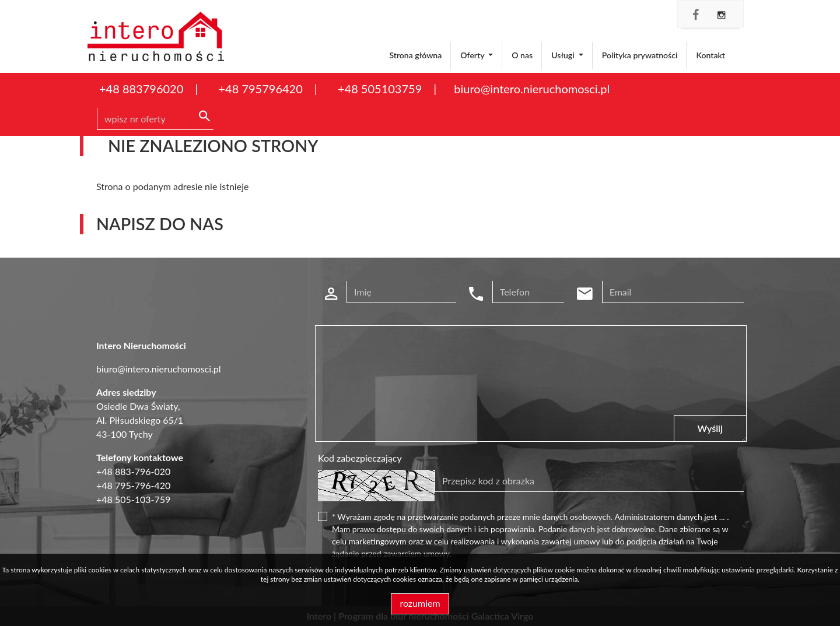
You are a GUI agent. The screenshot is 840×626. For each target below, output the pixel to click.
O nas (522, 55)
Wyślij (710, 428)
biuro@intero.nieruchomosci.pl (532, 89)
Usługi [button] (564, 55)
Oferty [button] (473, 55)
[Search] (155, 119)
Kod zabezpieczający (360, 458)
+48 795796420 (260, 89)
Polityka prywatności (640, 55)
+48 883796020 (141, 89)
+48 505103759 (380, 89)
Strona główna (415, 55)
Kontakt (710, 55)
